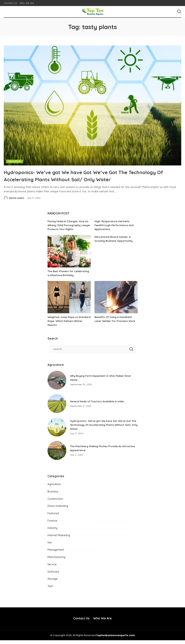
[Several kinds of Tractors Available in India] (57, 407)
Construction (55, 503)
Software (53, 575)
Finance (52, 525)
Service (52, 568)
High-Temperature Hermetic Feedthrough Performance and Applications (115, 225)
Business (53, 495)
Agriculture (15, 161)
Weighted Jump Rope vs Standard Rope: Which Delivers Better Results (68, 325)
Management (56, 554)
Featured (53, 517)
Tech (50, 590)
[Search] (179, 12)
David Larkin (17, 198)
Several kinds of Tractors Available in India (98, 405)
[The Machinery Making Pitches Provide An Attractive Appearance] (57, 454)
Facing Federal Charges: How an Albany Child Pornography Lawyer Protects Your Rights (69, 225)
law (50, 546)
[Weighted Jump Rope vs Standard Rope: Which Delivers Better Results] (69, 301)
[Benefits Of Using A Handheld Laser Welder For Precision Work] (116, 301)
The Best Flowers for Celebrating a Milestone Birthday (63, 275)
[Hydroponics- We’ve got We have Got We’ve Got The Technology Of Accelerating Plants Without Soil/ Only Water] (92, 105)
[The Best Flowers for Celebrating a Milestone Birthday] (69, 251)
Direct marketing (58, 510)
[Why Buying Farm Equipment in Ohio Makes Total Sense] (57, 384)
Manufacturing (56, 561)
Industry (52, 532)
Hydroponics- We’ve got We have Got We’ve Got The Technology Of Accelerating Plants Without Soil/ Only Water (90, 175)
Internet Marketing (59, 539)
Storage (52, 583)
